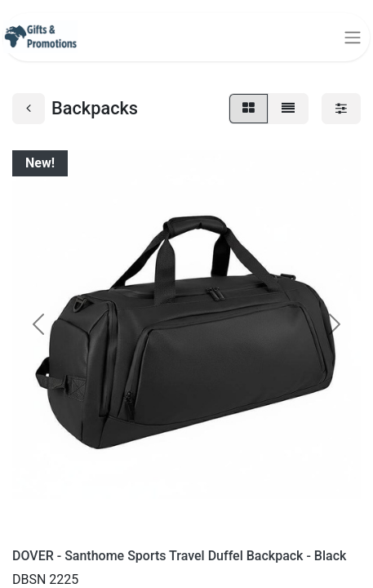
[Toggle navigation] (353, 37)
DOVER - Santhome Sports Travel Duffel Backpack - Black (179, 556)
